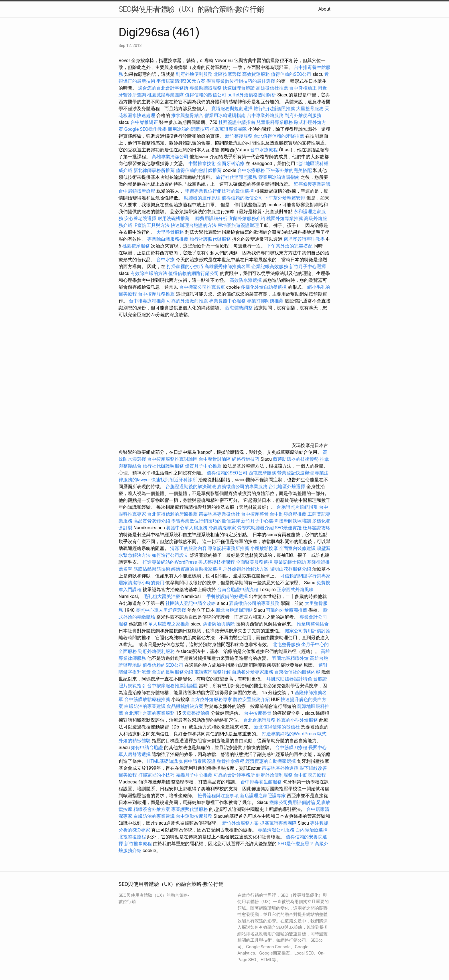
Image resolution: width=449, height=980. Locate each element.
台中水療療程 (265, 150)
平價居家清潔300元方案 (181, 81)
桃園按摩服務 (137, 246)
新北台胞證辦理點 (234, 610)
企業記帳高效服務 (270, 267)
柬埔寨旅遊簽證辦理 (238, 225)
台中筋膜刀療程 (292, 748)
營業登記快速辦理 (296, 473)
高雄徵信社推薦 (272, 88)
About (324, 9)
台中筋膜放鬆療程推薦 (148, 699)
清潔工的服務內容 (188, 548)
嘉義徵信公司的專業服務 (242, 487)
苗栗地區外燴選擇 (280, 768)
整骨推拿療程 (231, 761)
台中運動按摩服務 (195, 816)
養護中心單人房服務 (187, 528)
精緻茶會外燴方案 (152, 809)
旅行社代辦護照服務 (237, 177)
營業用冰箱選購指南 (225, 115)
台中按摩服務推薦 (157, 294)
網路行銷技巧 (246, 459)
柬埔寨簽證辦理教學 (304, 239)
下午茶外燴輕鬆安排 (285, 198)
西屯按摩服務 (263, 473)
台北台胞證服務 (259, 720)
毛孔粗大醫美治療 (162, 596)
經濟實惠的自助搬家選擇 (196, 569)
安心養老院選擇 (140, 218)
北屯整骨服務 (287, 645)
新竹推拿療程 (138, 844)
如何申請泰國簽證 (197, 761)
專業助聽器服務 (206, 88)
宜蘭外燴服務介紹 (247, 218)
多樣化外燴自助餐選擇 (264, 287)
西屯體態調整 (239, 308)
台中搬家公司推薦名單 (202, 287)
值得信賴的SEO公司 (291, 74)
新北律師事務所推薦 (154, 170)
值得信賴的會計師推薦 (199, 170)
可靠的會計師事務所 (234, 775)
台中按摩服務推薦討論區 (173, 459)
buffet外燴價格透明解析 (252, 95)
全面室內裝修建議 (297, 548)
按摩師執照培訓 (296, 521)
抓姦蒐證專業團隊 (229, 129)
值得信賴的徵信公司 (206, 95)
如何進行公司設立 (170, 555)
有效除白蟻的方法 (149, 273)
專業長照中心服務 (227, 301)
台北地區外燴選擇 (287, 487)
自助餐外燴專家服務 (253, 672)
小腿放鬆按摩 (265, 548)
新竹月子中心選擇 (308, 267)
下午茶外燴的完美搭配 (289, 170)
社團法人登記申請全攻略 (191, 603)
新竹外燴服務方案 (241, 823)
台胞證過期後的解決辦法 (191, 487)
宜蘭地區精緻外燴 (291, 658)
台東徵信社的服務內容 (297, 672)
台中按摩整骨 (255, 514)
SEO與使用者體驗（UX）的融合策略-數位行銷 (191, 9)
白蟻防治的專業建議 (145, 706)
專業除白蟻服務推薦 (168, 239)
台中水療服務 (252, 170)
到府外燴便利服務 (194, 74)
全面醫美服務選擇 (254, 562)
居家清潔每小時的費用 (141, 583)
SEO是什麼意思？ (296, 844)
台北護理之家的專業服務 (149, 713)
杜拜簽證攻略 (316, 528)
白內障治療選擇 (312, 830)
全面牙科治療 (231, 164)
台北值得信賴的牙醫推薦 (279, 136)
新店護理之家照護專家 (263, 796)
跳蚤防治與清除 (219, 624)
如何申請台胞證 (147, 748)
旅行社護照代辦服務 (210, 239)
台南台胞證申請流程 (238, 590)
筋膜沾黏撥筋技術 (152, 569)
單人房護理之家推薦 (169, 624)
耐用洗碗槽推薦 (174, 218)
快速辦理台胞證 (239, 88)
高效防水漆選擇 (246, 280)
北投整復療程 (132, 837)
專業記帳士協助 (290, 562)
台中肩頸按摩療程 (137, 191)
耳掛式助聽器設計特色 (289, 679)
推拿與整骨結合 (187, 115)
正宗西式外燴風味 (295, 590)
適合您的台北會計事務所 (163, 88)
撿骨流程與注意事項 (218, 796)
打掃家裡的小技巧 (185, 267)
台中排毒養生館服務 (262, 782)
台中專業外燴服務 (265, 115)
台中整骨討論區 (215, 459)
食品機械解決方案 (185, 706)
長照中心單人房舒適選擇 (161, 610)
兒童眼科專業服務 (275, 122)
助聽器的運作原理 (202, 198)
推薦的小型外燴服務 (297, 720)
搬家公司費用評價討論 (308, 631)
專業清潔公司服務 (276, 830)
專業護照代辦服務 (190, 809)
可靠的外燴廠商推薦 (187, 301)
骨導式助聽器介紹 (255, 528)
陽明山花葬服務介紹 (290, 569)
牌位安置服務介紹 (251, 699)
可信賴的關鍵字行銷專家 (305, 576)
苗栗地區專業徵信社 (219, 514)
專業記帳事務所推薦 (229, 548)
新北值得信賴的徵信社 (277, 727)
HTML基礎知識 (163, 761)
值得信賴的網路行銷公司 (194, 273)
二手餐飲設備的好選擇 (225, 596)
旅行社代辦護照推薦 (274, 109)
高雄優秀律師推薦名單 (227, 267)
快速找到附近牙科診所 (174, 480)
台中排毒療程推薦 (148, 301)
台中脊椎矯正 (304, 88)
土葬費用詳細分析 (209, 218)
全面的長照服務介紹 (172, 672)
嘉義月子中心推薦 (194, 775)
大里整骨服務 (310, 109)
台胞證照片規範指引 (297, 507)
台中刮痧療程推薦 (289, 514)
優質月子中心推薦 (203, 466)
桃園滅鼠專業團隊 (166, 95)
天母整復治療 (196, 713)
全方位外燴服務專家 (212, 699)
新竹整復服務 (239, 136)
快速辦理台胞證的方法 (194, 225)
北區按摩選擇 (228, 74)
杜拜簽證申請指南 (237, 122)
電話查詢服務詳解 (212, 672)
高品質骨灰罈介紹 (152, 521)
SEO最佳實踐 (288, 528)
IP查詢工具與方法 (151, 225)
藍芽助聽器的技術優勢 (296, 459)
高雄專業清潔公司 (170, 157)
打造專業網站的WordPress (170, 562)
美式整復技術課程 (217, 562)
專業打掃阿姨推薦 (265, 301)
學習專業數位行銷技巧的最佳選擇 (241, 81)
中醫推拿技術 (202, 164)
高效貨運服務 (256, 74)
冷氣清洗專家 (222, 528)
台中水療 (166, 260)
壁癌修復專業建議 (312, 184)
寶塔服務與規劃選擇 (232, 109)
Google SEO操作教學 (145, 129)
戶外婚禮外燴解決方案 (246, 569)
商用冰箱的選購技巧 (188, 129)
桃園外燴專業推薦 (285, 218)
